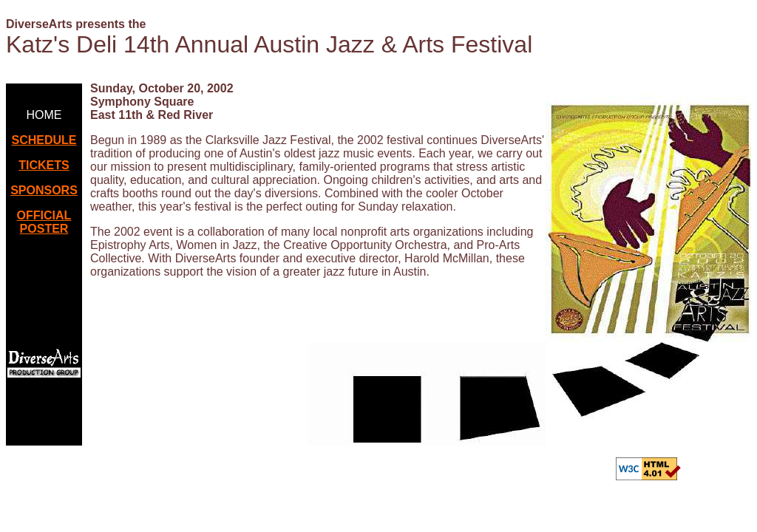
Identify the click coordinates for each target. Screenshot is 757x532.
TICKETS (44, 165)
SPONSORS (44, 190)
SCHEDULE (44, 140)
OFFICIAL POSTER (44, 222)
